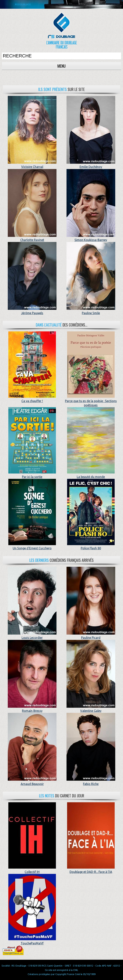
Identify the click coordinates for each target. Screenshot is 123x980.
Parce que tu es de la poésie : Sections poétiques (91, 401)
